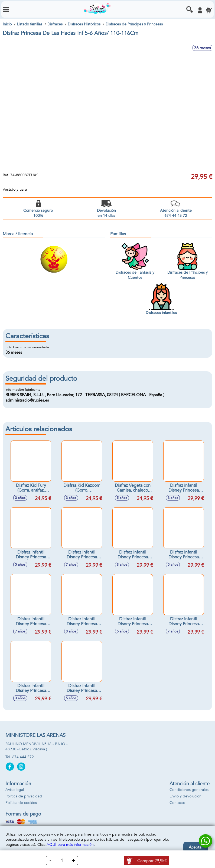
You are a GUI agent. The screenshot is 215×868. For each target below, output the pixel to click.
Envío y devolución (185, 796)
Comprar (152, 861)
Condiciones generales (189, 790)
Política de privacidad (24, 796)
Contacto (177, 803)
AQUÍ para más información (70, 845)
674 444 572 (23, 757)
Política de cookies (21, 803)
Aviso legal (15, 790)
